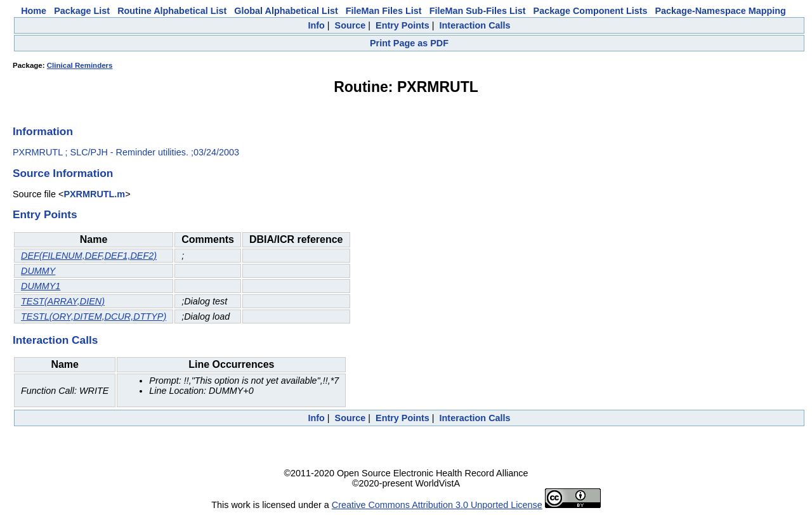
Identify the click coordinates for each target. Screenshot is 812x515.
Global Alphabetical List (286, 11)
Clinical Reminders (80, 65)
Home (34, 11)
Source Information (63, 173)
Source (350, 25)
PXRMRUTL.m (94, 194)
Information (43, 131)
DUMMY (38, 271)
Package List (82, 11)
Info (316, 25)
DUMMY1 (41, 286)
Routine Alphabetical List (172, 11)
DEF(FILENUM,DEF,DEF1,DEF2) (89, 256)
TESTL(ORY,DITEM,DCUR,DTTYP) (94, 316)
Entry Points (403, 25)
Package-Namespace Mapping (721, 11)
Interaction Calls (475, 25)
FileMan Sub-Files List (478, 11)
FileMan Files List (384, 11)
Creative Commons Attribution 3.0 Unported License (437, 505)
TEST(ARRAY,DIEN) (63, 301)
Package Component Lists (591, 11)
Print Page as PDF (409, 43)
